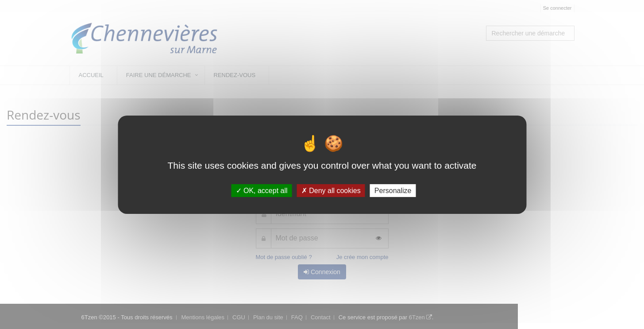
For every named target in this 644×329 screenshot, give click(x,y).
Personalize (393, 190)
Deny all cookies (331, 190)
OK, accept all (262, 190)
